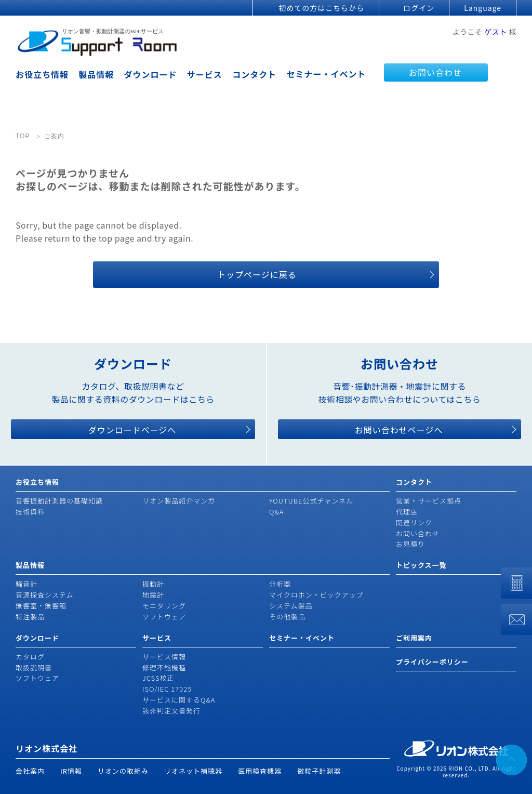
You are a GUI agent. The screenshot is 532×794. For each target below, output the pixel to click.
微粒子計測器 (319, 771)
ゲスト (496, 32)
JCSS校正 (158, 678)
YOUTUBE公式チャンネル (311, 501)
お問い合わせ (435, 72)
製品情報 (96, 74)
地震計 (153, 595)
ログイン (419, 8)
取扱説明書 (34, 667)
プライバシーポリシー (432, 662)
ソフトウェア (164, 617)
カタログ (30, 657)
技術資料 (30, 512)
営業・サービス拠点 (429, 501)
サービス (205, 74)
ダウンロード (151, 74)
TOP (23, 136)
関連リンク (414, 522)
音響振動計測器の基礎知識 (59, 501)
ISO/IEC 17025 (167, 689)
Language (483, 8)
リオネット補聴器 (193, 771)
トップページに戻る (257, 274)
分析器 (280, 584)
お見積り (410, 544)
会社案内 (30, 771)
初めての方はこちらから (321, 8)
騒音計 (26, 584)
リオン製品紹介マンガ (179, 501)
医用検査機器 (260, 771)
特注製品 (30, 617)
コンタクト (254, 74)
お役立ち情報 (42, 74)
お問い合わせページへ (399, 430)
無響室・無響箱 (41, 606)
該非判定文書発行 (171, 711)
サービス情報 (164, 657)
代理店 (407, 512)
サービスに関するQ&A (179, 700)
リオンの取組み (123, 771)
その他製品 (287, 617)
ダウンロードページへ (132, 430)
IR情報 (71, 771)
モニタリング (164, 606)
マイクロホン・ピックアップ (316, 595)
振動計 (153, 584)
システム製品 (291, 606)
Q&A (276, 512)
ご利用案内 (414, 638)
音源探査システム (45, 595)
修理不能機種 (164, 667)
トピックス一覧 (421, 565)
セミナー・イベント (326, 74)
